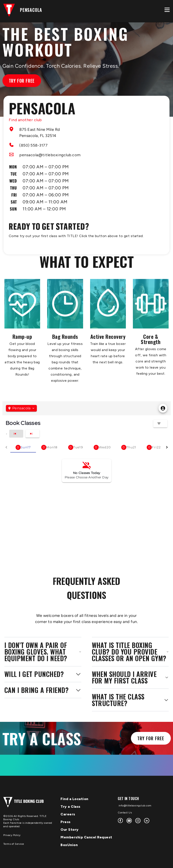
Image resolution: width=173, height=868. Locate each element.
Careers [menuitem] (68, 814)
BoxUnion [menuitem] (69, 845)
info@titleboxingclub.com (135, 806)
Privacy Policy (12, 835)
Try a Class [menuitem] (70, 807)
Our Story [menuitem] (70, 830)
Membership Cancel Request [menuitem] (86, 837)
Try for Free (22, 81)
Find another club (25, 120)
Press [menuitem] (66, 822)
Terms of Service (14, 844)
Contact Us (125, 813)
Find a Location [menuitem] (74, 799)
